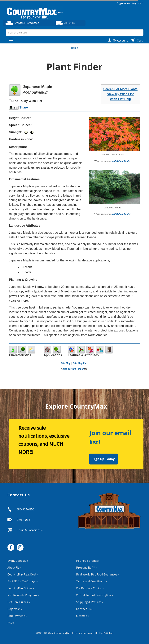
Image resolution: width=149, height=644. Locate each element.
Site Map (66, 363)
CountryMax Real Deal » (23, 574)
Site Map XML (81, 363)
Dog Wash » (15, 609)
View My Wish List (121, 94)
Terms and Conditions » (91, 581)
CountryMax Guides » (21, 588)
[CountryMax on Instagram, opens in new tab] (19, 546)
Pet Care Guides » (19, 602)
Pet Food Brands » (88, 561)
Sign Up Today (104, 459)
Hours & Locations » (30, 530)
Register (137, 3)
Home (74, 48)
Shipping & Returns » (90, 602)
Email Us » (23, 520)
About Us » (14, 567)
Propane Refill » (87, 567)
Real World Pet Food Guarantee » (98, 574)
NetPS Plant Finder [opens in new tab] (73, 369)
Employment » (17, 616)
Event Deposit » (18, 561)
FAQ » (11, 623)
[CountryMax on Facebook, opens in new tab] (9, 546)
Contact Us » (84, 609)
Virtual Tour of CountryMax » (95, 595)
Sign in (121, 3)
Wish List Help (121, 99)
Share (24, 107)
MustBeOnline (106, 633)
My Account (118, 40)
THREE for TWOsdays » (22, 581)
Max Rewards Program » (23, 595)
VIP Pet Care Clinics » (90, 588)
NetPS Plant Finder (121, 161)
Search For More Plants (120, 89)
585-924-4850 (25, 509)
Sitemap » (83, 616)
